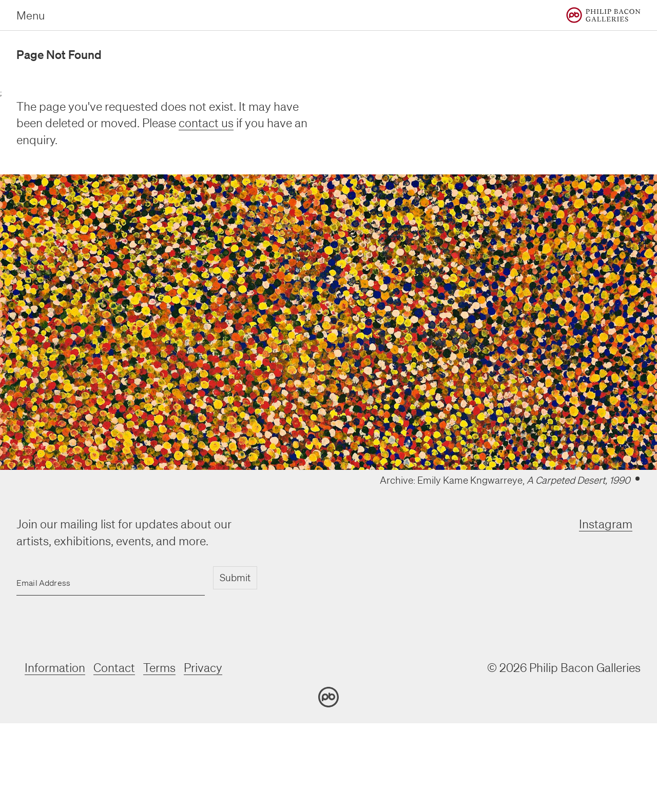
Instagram (606, 524)
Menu (31, 15)
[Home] (603, 15)
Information (55, 668)
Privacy (203, 668)
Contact (114, 668)
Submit (235, 578)
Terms (159, 668)
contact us (206, 123)
